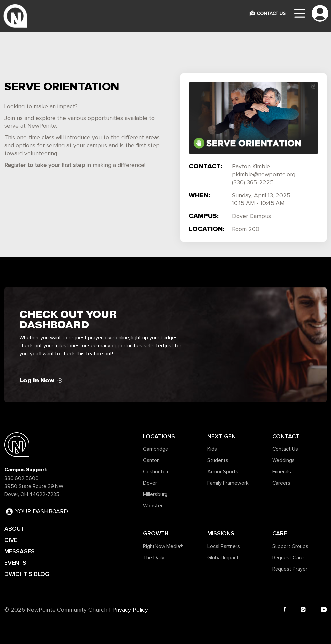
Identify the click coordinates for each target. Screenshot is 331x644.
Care (280, 533)
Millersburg (155, 494)
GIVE (11, 540)
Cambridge (156, 449)
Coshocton (156, 472)
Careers (281, 483)
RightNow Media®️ (163, 546)
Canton (151, 460)
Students (218, 460)
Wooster (153, 506)
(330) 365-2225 (253, 183)
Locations (159, 436)
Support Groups (290, 546)
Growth (156, 533)
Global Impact (223, 558)
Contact (286, 436)
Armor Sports (223, 472)
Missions (221, 533)
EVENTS (15, 563)
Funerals (282, 472)
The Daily (154, 558)
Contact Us (285, 449)
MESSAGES (19, 551)
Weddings (283, 460)
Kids (212, 449)
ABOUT (14, 529)
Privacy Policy (130, 610)
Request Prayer (290, 569)
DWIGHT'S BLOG (27, 574)
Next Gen (221, 436)
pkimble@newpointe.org (264, 175)
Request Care (288, 558)
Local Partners (224, 546)
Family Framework (228, 483)
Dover (150, 483)
